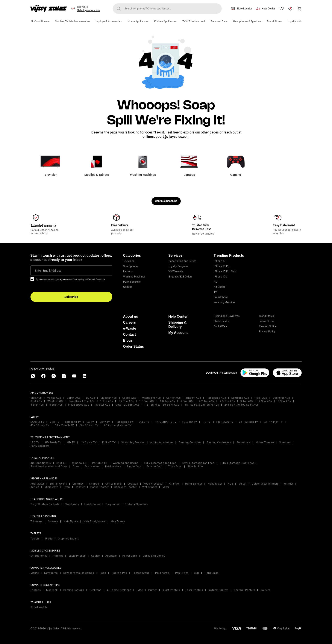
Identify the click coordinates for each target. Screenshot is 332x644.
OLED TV (144, 422)
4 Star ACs (37, 405)
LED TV (35, 442)
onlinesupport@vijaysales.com (166, 137)
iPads (49, 539)
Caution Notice (268, 326)
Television (129, 261)
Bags (103, 573)
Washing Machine (224, 302)
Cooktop (133, 484)
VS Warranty (176, 271)
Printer (153, 590)
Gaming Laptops (74, 590)
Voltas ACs (54, 398)
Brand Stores (274, 21)
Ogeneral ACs (281, 398)
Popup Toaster (100, 487)
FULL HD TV (189, 422)
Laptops (128, 271)
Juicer (243, 484)
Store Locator (244, 9)
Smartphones (39, 556)
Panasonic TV (124, 422)
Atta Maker (37, 484)
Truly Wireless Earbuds (45, 504)
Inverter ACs (102, 405)
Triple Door (175, 467)
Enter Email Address (48, 271)
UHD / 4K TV (89, 442)
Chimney (78, 484)
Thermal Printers (244, 590)
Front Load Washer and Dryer (49, 467)
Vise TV (55, 422)
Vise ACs (36, 398)
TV (215, 292)
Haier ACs (261, 398)
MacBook (52, 590)
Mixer (166, 487)
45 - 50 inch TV (40, 425)
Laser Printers (194, 590)
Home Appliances (138, 21)
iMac (140, 590)
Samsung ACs (240, 398)
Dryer (76, 467)
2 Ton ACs (187, 401)
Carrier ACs (174, 398)
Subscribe (71, 297)
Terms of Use (267, 321)
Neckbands (72, 504)
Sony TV (105, 422)
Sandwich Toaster (126, 487)
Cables (96, 556)
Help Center (268, 9)
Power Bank (130, 556)
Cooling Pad (119, 573)
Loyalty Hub (295, 21)
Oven (67, 487)
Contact (130, 334)
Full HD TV (109, 442)
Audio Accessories (162, 442)
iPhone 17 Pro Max (225, 271)
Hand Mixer (215, 484)
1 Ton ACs (107, 401)
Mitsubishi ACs (151, 398)
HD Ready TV (53, 442)
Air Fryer (174, 484)
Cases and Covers (154, 556)
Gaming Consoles (190, 442)
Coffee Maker (114, 484)
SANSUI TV (37, 422)
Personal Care (219, 21)
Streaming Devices (133, 442)
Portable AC (100, 463)
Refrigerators (113, 467)
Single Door (134, 467)
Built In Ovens (58, 484)
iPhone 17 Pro (222, 266)
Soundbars (244, 442)
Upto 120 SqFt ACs (127, 405)
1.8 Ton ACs (168, 401)
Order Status (134, 346)
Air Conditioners (40, 21)
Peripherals (162, 573)
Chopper (94, 484)
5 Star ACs (56, 405)
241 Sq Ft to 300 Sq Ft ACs (242, 405)
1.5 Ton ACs (147, 401)
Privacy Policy (267, 332)
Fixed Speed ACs (79, 405)
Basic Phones (77, 556)
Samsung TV (73, 422)
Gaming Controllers (219, 442)
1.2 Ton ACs (126, 401)
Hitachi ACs (194, 398)
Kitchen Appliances (165, 21)
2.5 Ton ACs (227, 401)
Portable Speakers (136, 504)
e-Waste (130, 328)
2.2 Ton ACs (207, 401)
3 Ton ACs (247, 401)
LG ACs (91, 398)
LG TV (90, 422)
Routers (265, 590)
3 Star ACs (284, 401)
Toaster (80, 487)
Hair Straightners (95, 521)
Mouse (35, 573)
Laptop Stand (141, 573)
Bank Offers (220, 326)
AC (215, 282)
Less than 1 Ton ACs (82, 401)
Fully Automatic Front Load (237, 463)
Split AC (61, 463)
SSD (197, 573)
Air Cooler (219, 287)
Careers (130, 322)
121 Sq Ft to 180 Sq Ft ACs (162, 405)
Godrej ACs (129, 398)
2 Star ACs (265, 401)
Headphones (92, 504)
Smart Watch (39, 607)
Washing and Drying (126, 463)
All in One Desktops (119, 590)
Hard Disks (211, 573)
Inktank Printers (218, 590)
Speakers (285, 442)
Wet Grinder (150, 487)
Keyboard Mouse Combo (79, 573)
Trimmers (36, 521)
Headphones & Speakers (247, 21)
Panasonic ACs (216, 398)
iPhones (58, 556)
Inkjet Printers (171, 590)
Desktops (96, 590)
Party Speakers (132, 282)
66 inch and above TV (118, 425)
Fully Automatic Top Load (160, 463)
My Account (178, 333)
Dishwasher (92, 467)
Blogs (128, 340)
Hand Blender (194, 484)
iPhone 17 (220, 261)
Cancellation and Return (182, 261)
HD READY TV (225, 422)
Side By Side (195, 467)
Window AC (79, 463)
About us (131, 316)
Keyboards (51, 573)
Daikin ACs (74, 398)
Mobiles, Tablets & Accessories (72, 21)
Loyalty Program (178, 266)
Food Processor (153, 484)
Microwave (51, 487)
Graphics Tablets (68, 539)
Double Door (155, 467)
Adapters (111, 556)
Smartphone (130, 266)
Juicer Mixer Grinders (265, 484)
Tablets (35, 539)
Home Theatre (265, 442)
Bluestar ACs (109, 398)
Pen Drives (182, 573)
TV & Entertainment (194, 21)
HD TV (207, 422)
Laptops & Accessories (109, 21)
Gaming (128, 287)
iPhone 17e (220, 277)
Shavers (53, 521)
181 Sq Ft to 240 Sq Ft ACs (202, 405)
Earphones (113, 504)
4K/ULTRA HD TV (166, 422)
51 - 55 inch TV (64, 425)
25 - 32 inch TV (249, 422)
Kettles (35, 487)
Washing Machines (134, 277)
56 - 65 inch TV (89, 425)
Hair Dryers (118, 521)
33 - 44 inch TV (273, 422)
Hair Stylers (71, 521)
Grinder (289, 484)
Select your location (89, 10)
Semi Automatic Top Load (198, 463)
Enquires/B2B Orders (180, 277)
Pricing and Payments (227, 316)
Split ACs (36, 401)
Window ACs (55, 401)
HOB (230, 484)
